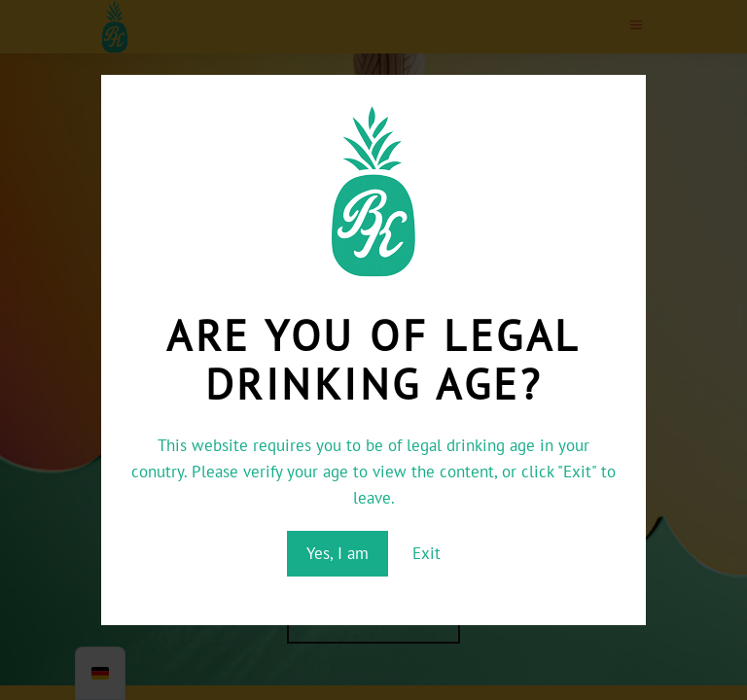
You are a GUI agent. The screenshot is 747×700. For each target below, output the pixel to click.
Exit (427, 553)
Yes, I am (338, 553)
